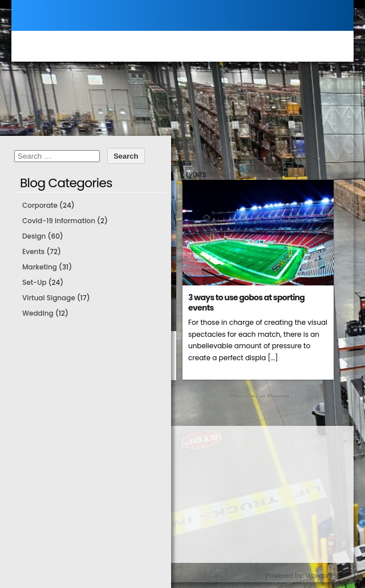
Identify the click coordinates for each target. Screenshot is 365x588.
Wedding (38, 313)
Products (45, 460)
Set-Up (35, 282)
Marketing (40, 267)
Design (34, 236)
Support (44, 483)
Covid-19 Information (59, 221)
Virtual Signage (49, 298)
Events (196, 175)
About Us (45, 551)
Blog (37, 528)
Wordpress (323, 575)
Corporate (40, 205)
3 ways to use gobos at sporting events (246, 303)
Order (39, 506)
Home (40, 437)
